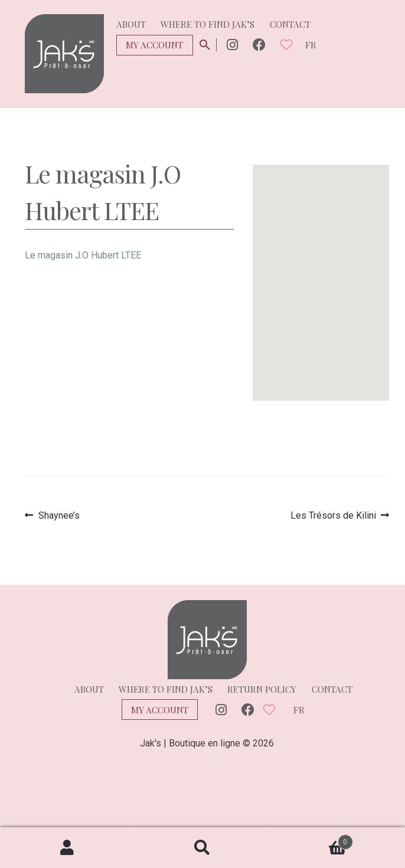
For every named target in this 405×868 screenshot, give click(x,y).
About (131, 24)
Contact (290, 24)
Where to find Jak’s (208, 24)
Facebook (259, 45)
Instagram (232, 45)
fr (311, 45)
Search (203, 848)
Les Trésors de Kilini (333, 515)
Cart (311, 839)
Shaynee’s (59, 515)
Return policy (262, 689)
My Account (154, 45)
